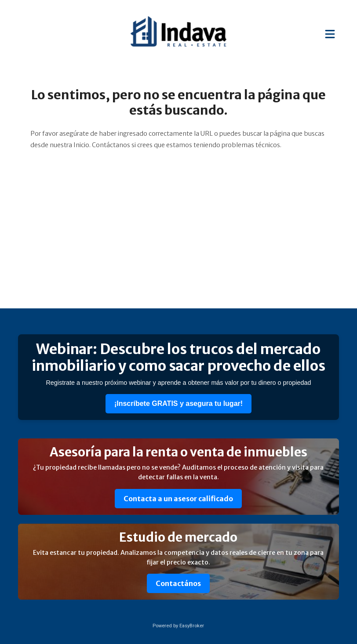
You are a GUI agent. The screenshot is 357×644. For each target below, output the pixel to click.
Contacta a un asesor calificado (178, 499)
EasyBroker (192, 626)
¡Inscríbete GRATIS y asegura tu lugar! (178, 403)
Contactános (178, 583)
